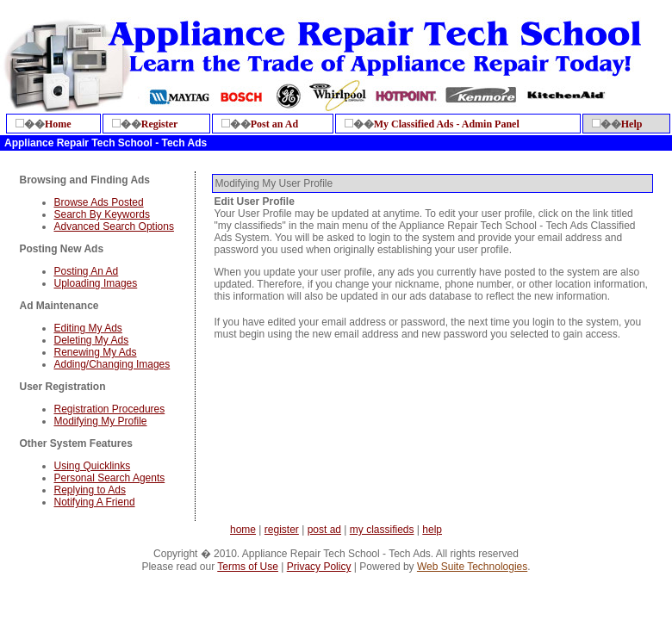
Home (58, 124)
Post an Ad (274, 124)
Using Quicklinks (93, 466)
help (432, 530)
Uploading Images (96, 283)
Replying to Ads (90, 490)
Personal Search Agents (110, 478)
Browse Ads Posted (99, 202)
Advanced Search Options (114, 226)
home (243, 530)
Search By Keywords (102, 214)
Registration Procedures (110, 409)
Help (632, 124)
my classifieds (382, 530)
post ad (324, 530)
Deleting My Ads (92, 340)
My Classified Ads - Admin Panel (447, 124)
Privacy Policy (319, 567)
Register (160, 124)
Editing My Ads (88, 328)
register (282, 530)
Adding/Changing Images (112, 364)
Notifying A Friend (95, 502)
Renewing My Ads (96, 352)
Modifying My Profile (101, 421)
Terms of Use (248, 567)
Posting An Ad (87, 271)
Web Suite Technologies (472, 567)
